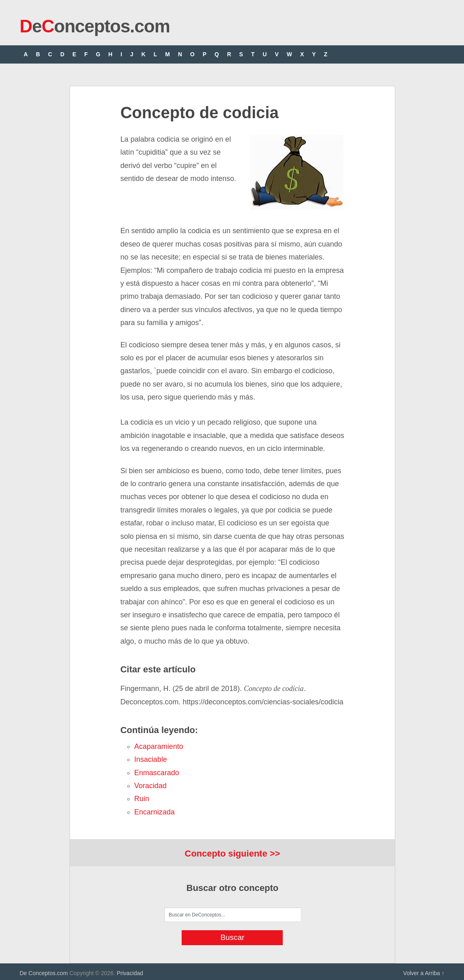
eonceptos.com (95, 26)
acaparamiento (159, 746)
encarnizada (155, 812)
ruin (142, 799)
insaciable (151, 759)
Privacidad (130, 973)
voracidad (150, 786)
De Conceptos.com (44, 973)
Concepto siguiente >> (233, 854)
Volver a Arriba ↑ (424, 973)
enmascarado (157, 773)
